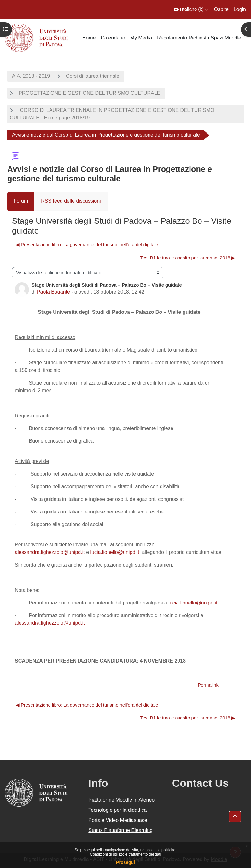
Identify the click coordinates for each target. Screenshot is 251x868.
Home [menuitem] (89, 38)
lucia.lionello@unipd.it (115, 552)
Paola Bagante (53, 292)
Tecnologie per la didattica (117, 810)
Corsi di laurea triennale (93, 76)
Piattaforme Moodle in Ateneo (121, 800)
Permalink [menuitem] (208, 685)
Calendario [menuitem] (113, 38)
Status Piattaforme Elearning (120, 830)
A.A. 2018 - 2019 (31, 76)
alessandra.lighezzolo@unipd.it (50, 552)
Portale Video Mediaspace (118, 820)
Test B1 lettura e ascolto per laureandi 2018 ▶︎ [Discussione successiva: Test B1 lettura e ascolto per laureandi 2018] (188, 258)
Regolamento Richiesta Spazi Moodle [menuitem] (199, 38)
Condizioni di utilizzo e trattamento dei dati (126, 854)
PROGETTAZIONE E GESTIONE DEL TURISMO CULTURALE (89, 93)
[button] (191, 9)
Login (240, 9)
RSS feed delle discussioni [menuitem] (71, 201)
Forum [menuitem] (21, 201)
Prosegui (125, 862)
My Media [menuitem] (141, 38)
